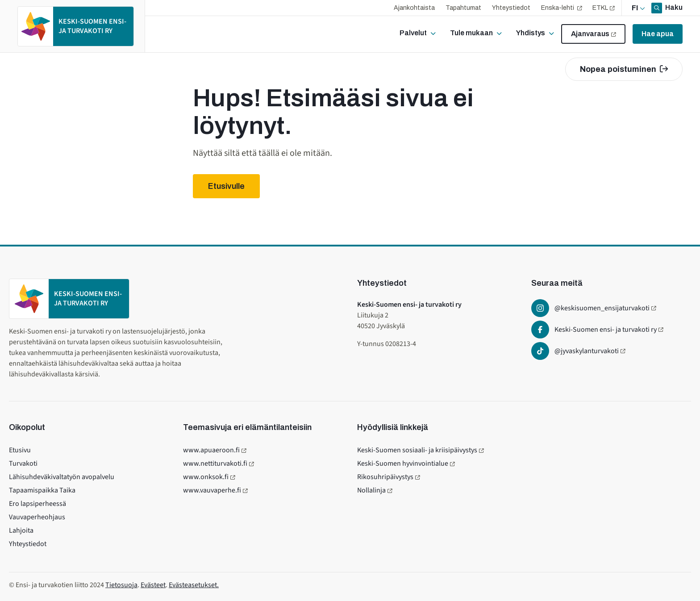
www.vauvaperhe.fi (212, 490)
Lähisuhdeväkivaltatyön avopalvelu (62, 477)
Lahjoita (21, 530)
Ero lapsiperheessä (37, 504)
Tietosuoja (121, 585)
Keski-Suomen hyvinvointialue (403, 463)
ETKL (600, 8)
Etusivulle (226, 186)
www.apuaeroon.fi (211, 450)
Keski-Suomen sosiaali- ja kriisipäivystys (417, 450)
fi (635, 8)
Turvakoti (23, 463)
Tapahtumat (463, 8)
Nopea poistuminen (624, 69)
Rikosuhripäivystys (385, 477)
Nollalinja (371, 490)
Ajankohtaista (414, 8)
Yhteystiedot (511, 8)
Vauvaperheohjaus (37, 517)
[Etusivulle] (76, 26)
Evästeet (153, 585)
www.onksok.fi (206, 477)
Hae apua (658, 34)
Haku (673, 7)
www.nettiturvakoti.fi (215, 463)
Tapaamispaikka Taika (42, 490)
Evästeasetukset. (194, 585)
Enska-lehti (558, 8)
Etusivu (20, 450)
